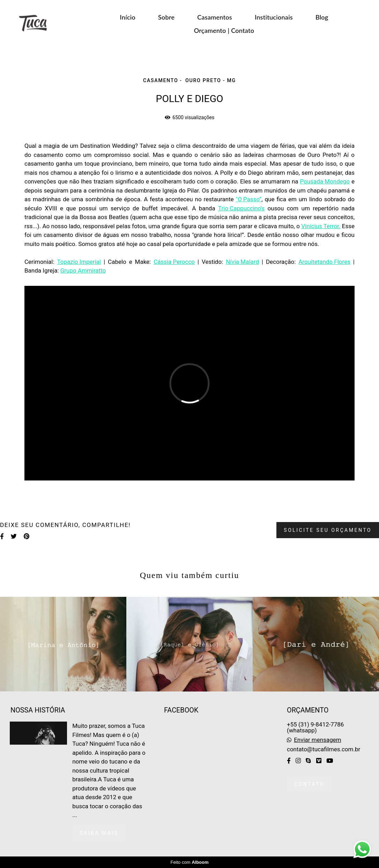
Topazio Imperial (79, 262)
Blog (322, 17)
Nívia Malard (242, 262)
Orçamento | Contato (224, 30)
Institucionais (274, 17)
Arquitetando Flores (324, 262)
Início (128, 17)
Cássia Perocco (174, 262)
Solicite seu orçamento (328, 530)
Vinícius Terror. (321, 226)
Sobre (166, 17)
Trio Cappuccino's (241, 208)
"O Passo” (249, 199)
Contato (309, 784)
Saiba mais (99, 833)
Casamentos (215, 17)
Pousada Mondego (325, 182)
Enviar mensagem (317, 740)
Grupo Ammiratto (83, 271)
